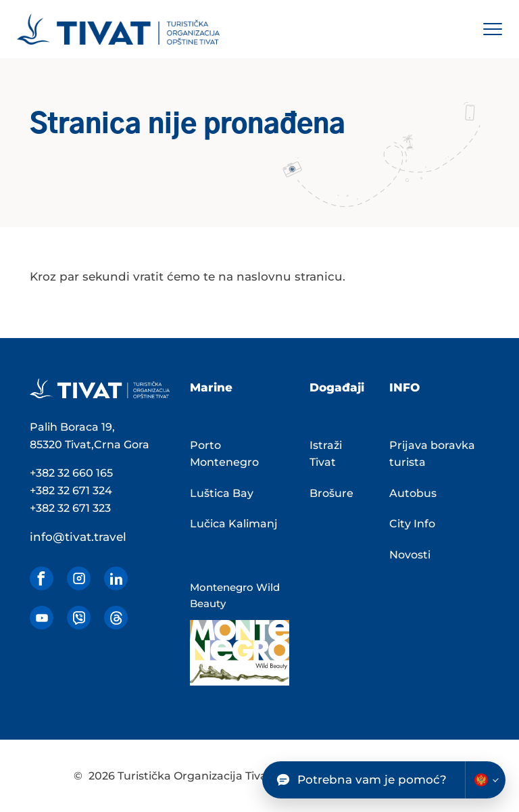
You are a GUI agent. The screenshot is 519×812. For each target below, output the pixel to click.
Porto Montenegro (224, 454)
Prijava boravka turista (432, 454)
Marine (211, 387)
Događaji (337, 387)
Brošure (331, 493)
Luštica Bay (222, 493)
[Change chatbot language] (485, 780)
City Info (412, 524)
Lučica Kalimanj (234, 524)
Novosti (410, 555)
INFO (404, 387)
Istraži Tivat (326, 454)
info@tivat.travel (78, 537)
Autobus (413, 493)
